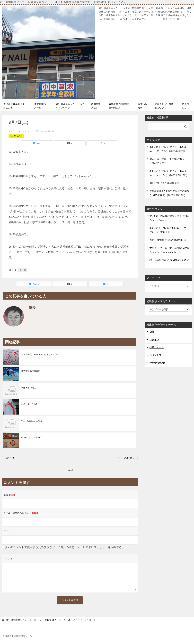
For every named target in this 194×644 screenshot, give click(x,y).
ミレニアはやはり (126, 458)
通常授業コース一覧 (41, 106)
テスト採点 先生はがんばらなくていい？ (41, 354)
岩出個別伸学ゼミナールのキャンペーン (70, 106)
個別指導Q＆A (96, 106)
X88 (162, 232)
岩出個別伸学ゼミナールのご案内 (15, 106)
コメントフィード (159, 355)
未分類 (23, 270)
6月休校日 (155, 183)
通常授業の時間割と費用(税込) (119, 106)
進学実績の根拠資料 (31, 371)
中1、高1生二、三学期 (32, 421)
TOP (21, 620)
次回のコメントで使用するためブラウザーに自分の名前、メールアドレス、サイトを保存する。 (65, 547)
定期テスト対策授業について (164, 106)
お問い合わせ (142, 106)
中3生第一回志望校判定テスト (166, 216)
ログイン (154, 340)
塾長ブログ (186, 106)
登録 (152, 332)
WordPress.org (157, 363)
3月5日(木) (10, 458)
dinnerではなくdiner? (32, 437)
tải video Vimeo (178, 260)
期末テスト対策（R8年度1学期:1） (168, 159)
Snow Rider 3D (175, 240)
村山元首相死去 (158, 260)
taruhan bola (169, 252)
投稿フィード (157, 347)
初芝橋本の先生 (29, 388)
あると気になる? (29, 404)
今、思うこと (16, 136)
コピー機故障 (157, 240)
